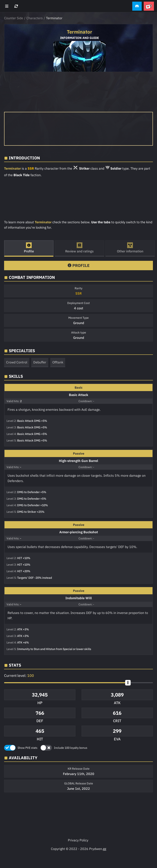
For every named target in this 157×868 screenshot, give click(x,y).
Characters (35, 18)
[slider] (128, 683)
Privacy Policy (78, 840)
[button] (137, 6)
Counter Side (14, 18)
